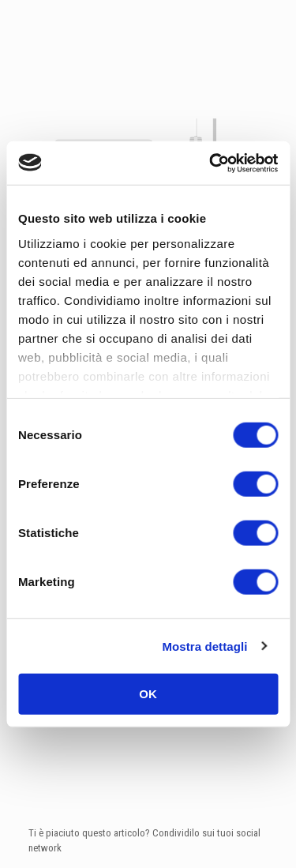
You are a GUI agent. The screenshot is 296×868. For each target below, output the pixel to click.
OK (148, 694)
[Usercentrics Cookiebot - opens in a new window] (211, 163)
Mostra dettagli (204, 646)
